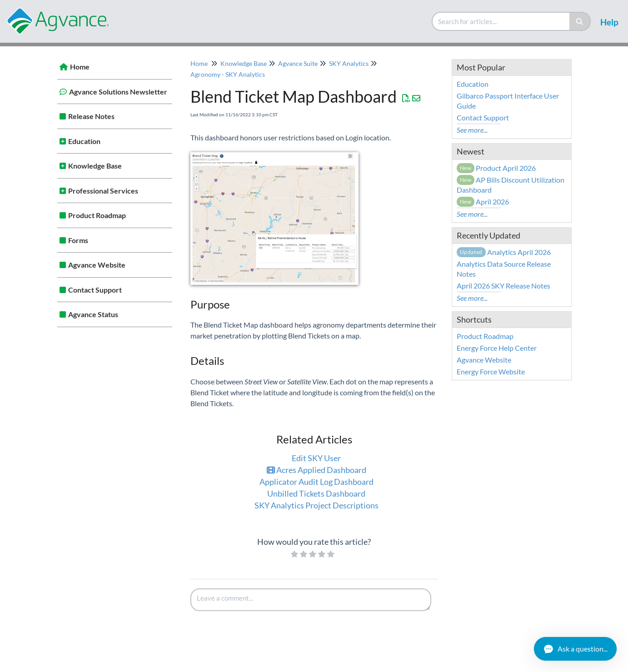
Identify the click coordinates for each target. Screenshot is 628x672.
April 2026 (483, 202)
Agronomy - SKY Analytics (228, 74)
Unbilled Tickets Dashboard (316, 493)
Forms (78, 240)
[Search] (580, 21)
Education (84, 141)
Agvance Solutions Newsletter (118, 92)
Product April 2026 (496, 168)
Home (80, 67)
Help (609, 22)
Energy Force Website (491, 371)
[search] (501, 21)
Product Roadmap (97, 215)
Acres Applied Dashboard (316, 470)
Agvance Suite (298, 63)
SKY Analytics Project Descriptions (316, 505)
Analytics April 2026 (504, 252)
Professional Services (103, 191)
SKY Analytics (349, 63)
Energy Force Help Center (497, 348)
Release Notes (91, 116)
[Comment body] (311, 600)
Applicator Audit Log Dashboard (316, 482)
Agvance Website (97, 265)
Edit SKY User (316, 458)
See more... (472, 130)
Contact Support (95, 290)
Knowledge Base (95, 166)
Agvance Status (93, 314)
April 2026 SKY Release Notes (503, 286)
